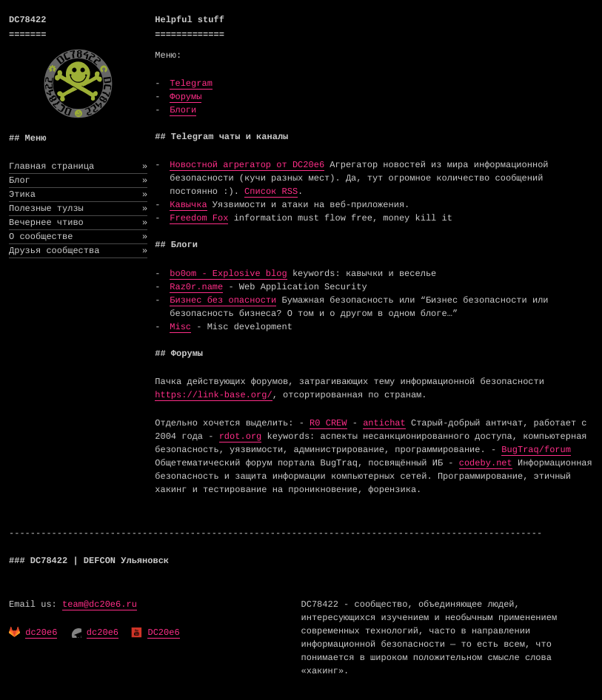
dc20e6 (41, 633)
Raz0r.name (196, 287)
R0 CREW (328, 423)
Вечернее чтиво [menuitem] (78, 223)
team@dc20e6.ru (100, 605)
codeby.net (486, 463)
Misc (180, 327)
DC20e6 (163, 633)
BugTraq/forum (536, 450)
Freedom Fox (199, 218)
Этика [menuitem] (78, 195)
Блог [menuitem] (78, 181)
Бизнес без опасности (223, 300)
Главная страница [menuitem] (78, 166)
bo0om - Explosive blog (228, 274)
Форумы (185, 97)
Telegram (191, 84)
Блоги (183, 110)
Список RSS (271, 192)
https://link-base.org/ (213, 395)
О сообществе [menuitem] (78, 237)
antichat (384, 423)
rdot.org (241, 437)
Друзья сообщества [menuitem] (78, 251)
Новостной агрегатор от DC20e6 (247, 165)
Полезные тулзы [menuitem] (78, 209)
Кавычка (188, 205)
